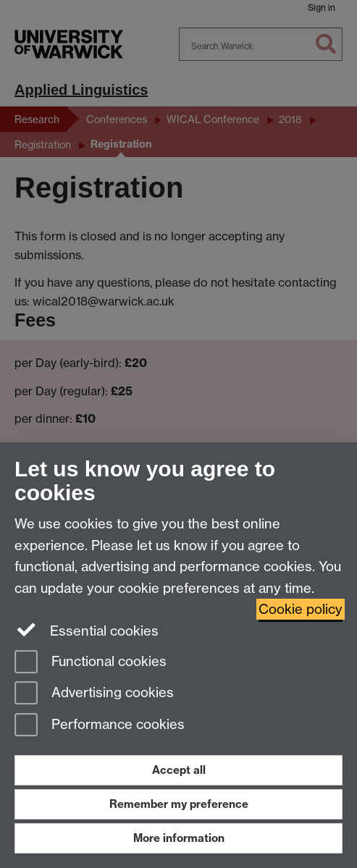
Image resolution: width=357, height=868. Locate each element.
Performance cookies (100, 726)
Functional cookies (91, 663)
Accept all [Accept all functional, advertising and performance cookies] (179, 770)
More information (179, 838)
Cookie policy (301, 609)
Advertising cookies (94, 694)
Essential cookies (87, 630)
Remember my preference (179, 804)
